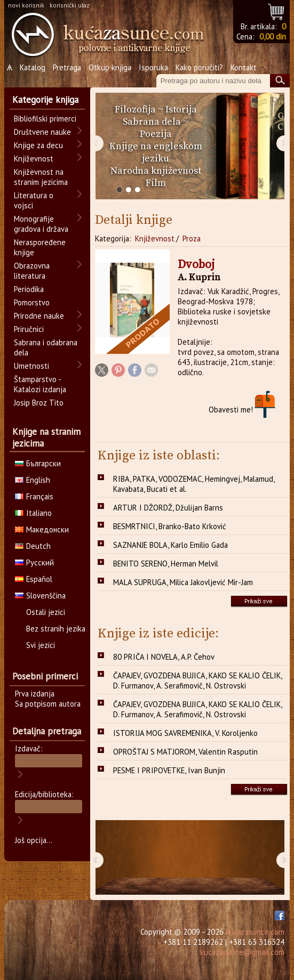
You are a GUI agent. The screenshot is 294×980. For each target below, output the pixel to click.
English (33, 480)
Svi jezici (41, 645)
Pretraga (67, 67)
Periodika (29, 289)
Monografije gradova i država (41, 224)
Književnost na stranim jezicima (41, 177)
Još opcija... (34, 840)
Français (34, 496)
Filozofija (135, 110)
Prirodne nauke (39, 316)
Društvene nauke (42, 132)
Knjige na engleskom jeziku (156, 152)
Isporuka (153, 67)
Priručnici (29, 329)
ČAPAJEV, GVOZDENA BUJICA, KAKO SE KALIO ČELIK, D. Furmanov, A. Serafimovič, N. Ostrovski (198, 681)
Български (38, 463)
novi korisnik (26, 5)
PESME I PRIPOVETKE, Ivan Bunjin (169, 770)
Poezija (156, 134)
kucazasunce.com (255, 932)
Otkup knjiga (110, 67)
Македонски (42, 529)
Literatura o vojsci (34, 200)
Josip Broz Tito (39, 403)
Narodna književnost (156, 171)
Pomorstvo (32, 302)
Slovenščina (40, 596)
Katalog (33, 67)
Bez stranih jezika (56, 629)
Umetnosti (31, 366)
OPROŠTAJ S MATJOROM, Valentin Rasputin (185, 752)
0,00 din (273, 37)
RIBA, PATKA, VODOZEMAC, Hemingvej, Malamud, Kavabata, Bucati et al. (194, 484)
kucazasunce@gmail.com (242, 952)
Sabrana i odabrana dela (46, 347)
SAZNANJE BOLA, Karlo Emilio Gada (170, 545)
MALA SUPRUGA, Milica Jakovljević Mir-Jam (183, 582)
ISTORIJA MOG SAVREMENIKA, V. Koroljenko (185, 733)
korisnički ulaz (70, 5)
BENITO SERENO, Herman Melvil (166, 564)
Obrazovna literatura (32, 271)
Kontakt (244, 67)
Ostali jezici (46, 612)
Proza (192, 238)
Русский (34, 562)
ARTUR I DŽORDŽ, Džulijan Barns (168, 508)
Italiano (33, 513)
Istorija (181, 110)
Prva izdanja (35, 694)
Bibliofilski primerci (45, 119)
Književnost (155, 238)
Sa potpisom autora (48, 704)
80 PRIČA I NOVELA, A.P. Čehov (164, 657)
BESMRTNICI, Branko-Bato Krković (170, 526)
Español (34, 579)
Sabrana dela (152, 122)
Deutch (33, 546)
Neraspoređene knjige (40, 247)
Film (156, 183)
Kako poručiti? (199, 67)
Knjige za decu (38, 145)
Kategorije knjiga (45, 100)
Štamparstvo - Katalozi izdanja (40, 384)
